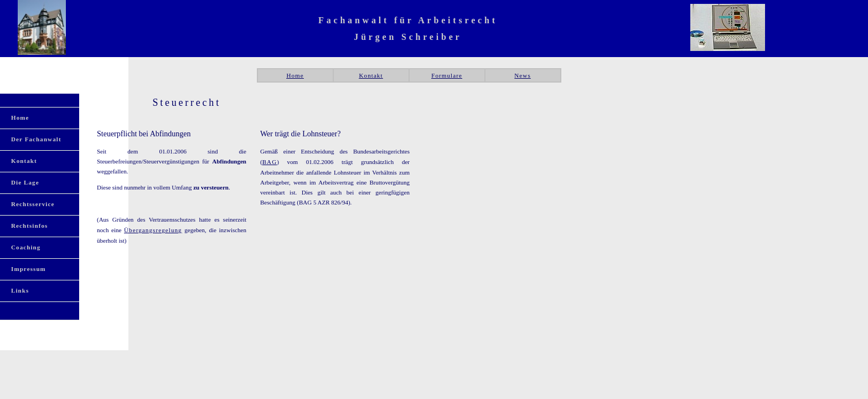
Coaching (26, 247)
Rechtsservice (33, 204)
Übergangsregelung (153, 230)
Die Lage (25, 182)
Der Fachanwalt (36, 139)
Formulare (447, 75)
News (522, 75)
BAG (270, 162)
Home (295, 75)
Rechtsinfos (30, 226)
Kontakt (371, 75)
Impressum (29, 269)
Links (20, 290)
